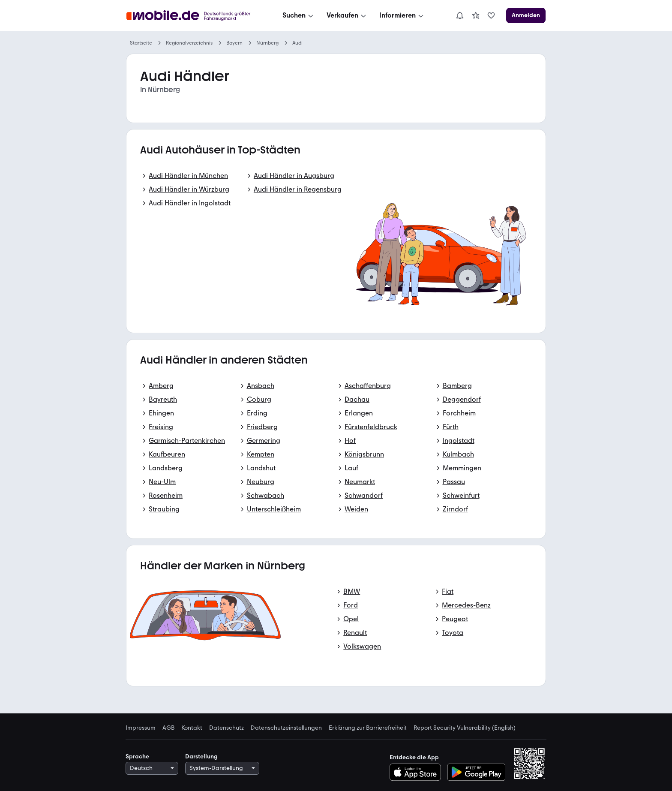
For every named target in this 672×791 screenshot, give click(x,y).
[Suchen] (299, 15)
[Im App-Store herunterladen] (418, 772)
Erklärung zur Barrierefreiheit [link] (368, 728)
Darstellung (201, 756)
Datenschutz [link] (226, 728)
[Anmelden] (526, 15)
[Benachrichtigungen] (460, 15)
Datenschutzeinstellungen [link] (286, 728)
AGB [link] (168, 728)
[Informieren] (402, 15)
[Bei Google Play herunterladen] (476, 772)
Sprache (137, 756)
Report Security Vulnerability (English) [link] (465, 728)
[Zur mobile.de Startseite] (191, 16)
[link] (476, 15)
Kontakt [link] (192, 728)
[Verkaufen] (347, 15)
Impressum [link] (141, 728)
